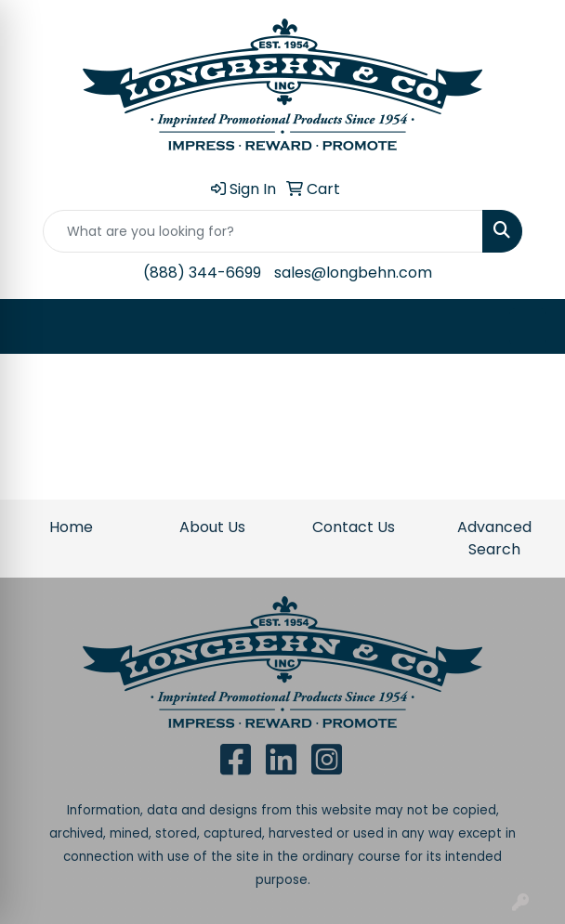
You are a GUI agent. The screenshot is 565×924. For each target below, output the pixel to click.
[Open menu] (528, 327)
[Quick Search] (263, 231)
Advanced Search (494, 538)
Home (71, 527)
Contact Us (354, 527)
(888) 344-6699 (202, 273)
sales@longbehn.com (353, 273)
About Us (212, 527)
